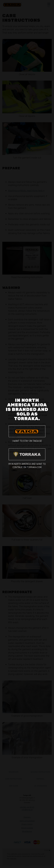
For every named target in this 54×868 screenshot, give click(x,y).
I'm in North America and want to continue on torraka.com (27, 459)
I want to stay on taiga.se (27, 434)
